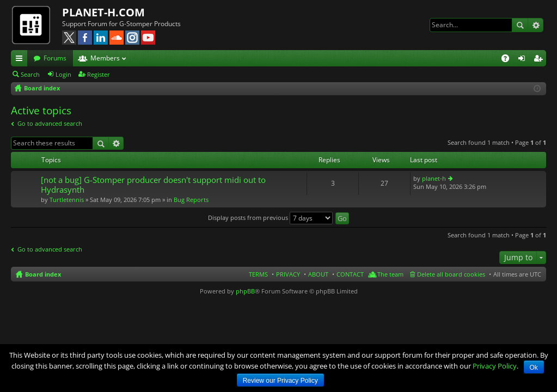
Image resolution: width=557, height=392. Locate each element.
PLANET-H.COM (103, 12)
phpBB (245, 291)
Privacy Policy (495, 366)
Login (63, 74)
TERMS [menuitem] (258, 274)
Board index (43, 274)
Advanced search (535, 25)
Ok (534, 367)
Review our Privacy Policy (280, 381)
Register (99, 74)
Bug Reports (191, 200)
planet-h (434, 178)
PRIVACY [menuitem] (288, 274)
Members (105, 58)
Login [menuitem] (524, 60)
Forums (55, 58)
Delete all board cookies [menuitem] (451, 274)
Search (520, 25)
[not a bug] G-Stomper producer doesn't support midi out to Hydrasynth (153, 185)
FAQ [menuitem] (509, 60)
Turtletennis (67, 200)
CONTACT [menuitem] (350, 274)
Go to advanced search (50, 123)
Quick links (21, 60)
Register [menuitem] (540, 60)
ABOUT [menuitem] (318, 274)
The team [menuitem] (390, 274)
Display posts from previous (270, 218)
